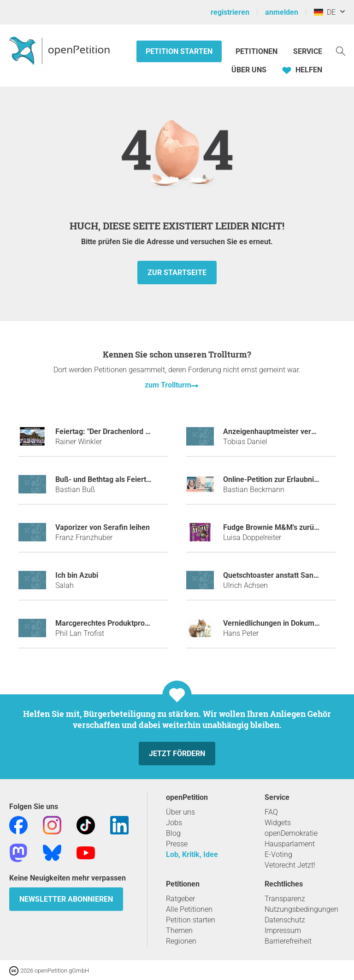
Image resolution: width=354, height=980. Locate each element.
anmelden (282, 12)
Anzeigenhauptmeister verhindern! (281, 431)
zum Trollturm (168, 385)
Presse (177, 844)
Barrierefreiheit (288, 941)
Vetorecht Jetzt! (290, 865)
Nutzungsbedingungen (301, 909)
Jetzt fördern (177, 754)
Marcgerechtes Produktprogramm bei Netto (128, 623)
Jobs (174, 823)
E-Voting (278, 854)
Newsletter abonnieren (66, 899)
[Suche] (341, 50)
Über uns (180, 812)
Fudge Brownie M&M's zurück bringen (286, 527)
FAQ (271, 812)
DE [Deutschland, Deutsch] (325, 12)
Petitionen (257, 51)
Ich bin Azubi (77, 575)
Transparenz (285, 899)
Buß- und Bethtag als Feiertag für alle (118, 479)
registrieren (230, 12)
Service (308, 51)
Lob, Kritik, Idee (192, 854)
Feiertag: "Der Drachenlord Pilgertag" (116, 431)
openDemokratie (291, 833)
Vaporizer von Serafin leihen (103, 527)
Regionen (181, 941)
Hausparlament (290, 844)
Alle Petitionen (189, 909)
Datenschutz (285, 920)
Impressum (283, 930)
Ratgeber (180, 899)
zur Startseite (177, 273)
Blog (173, 833)
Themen (179, 930)
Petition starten (179, 51)
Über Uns (249, 70)
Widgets (278, 823)
